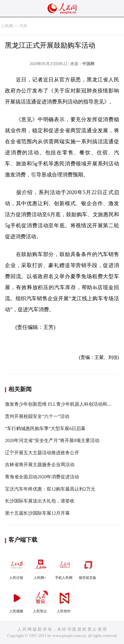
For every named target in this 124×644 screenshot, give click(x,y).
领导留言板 (88, 567)
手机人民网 (64, 567)
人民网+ (41, 567)
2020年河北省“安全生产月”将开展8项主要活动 (52, 440)
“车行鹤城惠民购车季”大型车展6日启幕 (45, 429)
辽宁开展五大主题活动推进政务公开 (42, 453)
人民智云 (41, 601)
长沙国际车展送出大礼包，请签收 (40, 501)
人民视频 (17, 601)
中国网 (88, 64)
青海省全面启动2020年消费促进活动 (42, 477)
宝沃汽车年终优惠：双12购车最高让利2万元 (50, 489)
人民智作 (64, 601)
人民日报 (17, 567)
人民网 (7, 26)
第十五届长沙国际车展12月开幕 (37, 513)
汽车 (23, 26)
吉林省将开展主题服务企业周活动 (40, 465)
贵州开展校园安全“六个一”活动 (37, 416)
